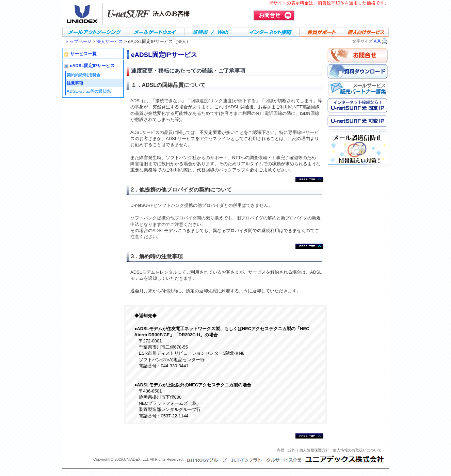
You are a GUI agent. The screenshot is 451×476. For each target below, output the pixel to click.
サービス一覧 (83, 54)
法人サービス (110, 41)
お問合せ (274, 15)
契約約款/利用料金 (84, 75)
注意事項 (75, 83)
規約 (292, 450)
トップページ (79, 41)
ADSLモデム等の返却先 (89, 91)
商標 (280, 450)
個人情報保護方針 (314, 450)
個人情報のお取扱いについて (357, 450)
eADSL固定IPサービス (92, 66)
